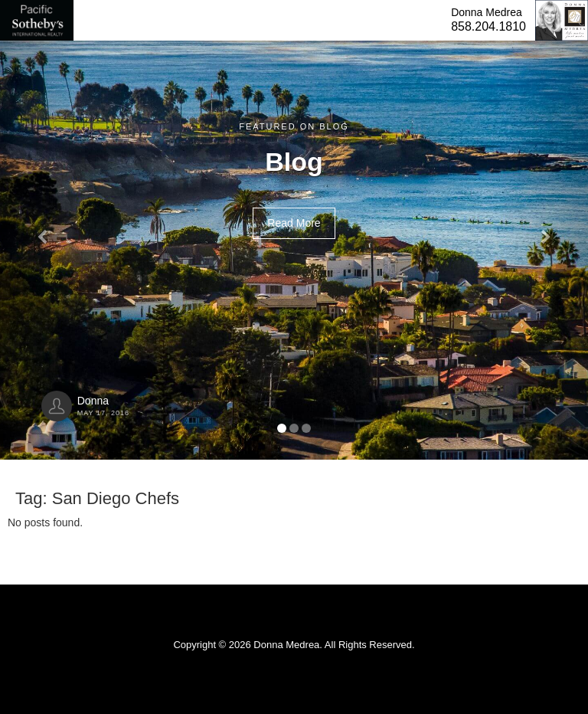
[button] (44, 230)
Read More (294, 223)
